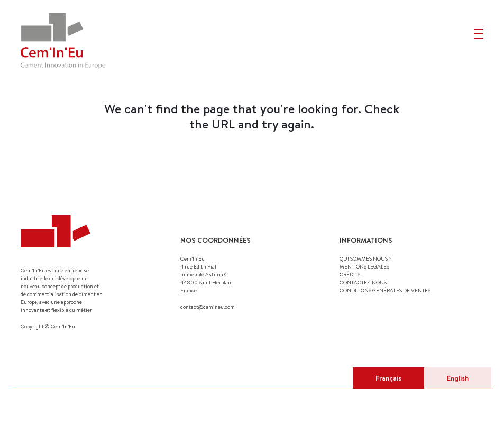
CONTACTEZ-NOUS (363, 282)
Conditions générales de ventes (385, 290)
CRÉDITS (350, 274)
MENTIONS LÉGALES (364, 266)
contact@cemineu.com (208, 307)
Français (388, 378)
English (458, 378)
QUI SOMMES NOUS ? (365, 258)
